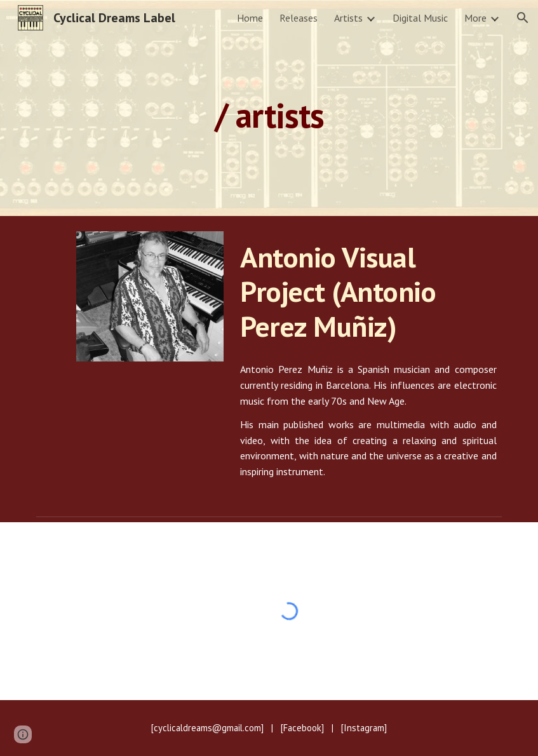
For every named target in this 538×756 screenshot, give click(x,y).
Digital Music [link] (420, 18)
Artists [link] (348, 18)
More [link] (475, 18)
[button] (523, 18)
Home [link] (250, 18)
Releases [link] (299, 18)
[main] (269, 108)
